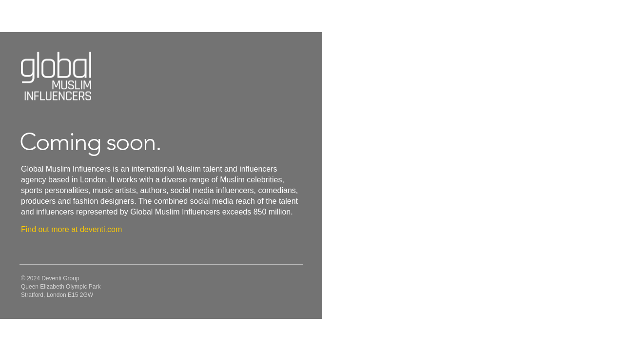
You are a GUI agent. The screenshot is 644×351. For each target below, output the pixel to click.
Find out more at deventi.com (71, 229)
